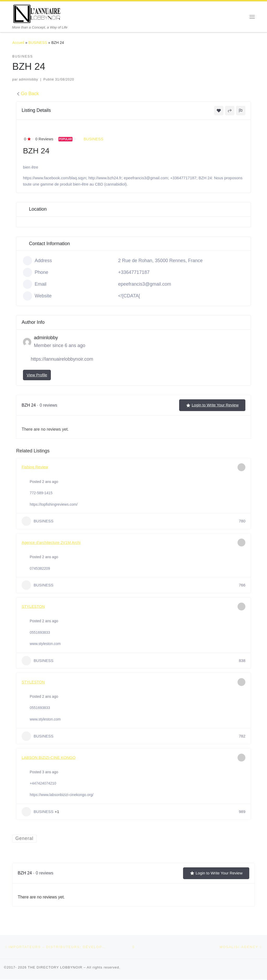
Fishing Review (35, 467)
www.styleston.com (45, 644)
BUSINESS (38, 43)
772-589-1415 (41, 493)
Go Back (28, 94)
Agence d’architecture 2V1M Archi (51, 542)
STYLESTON (33, 606)
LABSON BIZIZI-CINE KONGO (49, 757)
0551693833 (40, 632)
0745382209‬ (40, 568)
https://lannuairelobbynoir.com (62, 359)
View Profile (37, 375)
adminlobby (29, 79)
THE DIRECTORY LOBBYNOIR (55, 968)
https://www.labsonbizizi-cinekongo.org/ (62, 795)
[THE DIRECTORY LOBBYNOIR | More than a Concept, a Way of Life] (37, 13)
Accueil (18, 43)
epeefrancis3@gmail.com (145, 284)
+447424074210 (43, 783)
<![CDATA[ (129, 296)
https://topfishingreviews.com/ (54, 504)
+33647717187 (134, 272)
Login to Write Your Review (212, 405)
